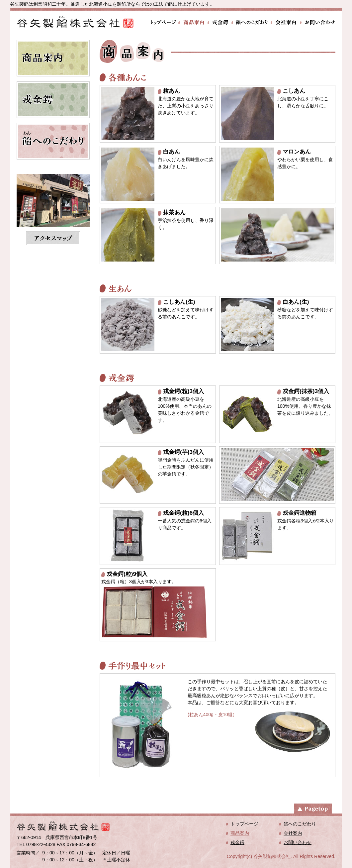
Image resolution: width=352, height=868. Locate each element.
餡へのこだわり (251, 23)
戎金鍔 (220, 23)
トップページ (164, 23)
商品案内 (193, 23)
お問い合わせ (318, 23)
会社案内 (285, 23)
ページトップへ (313, 808)
